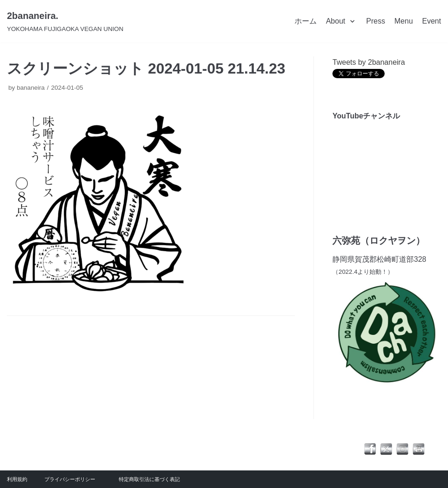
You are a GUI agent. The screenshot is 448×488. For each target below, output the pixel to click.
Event (432, 21)
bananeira (31, 88)
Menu (404, 21)
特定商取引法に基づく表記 (149, 479)
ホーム (306, 21)
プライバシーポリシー (70, 479)
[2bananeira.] (65, 21)
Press (376, 21)
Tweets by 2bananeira (369, 62)
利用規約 (17, 479)
